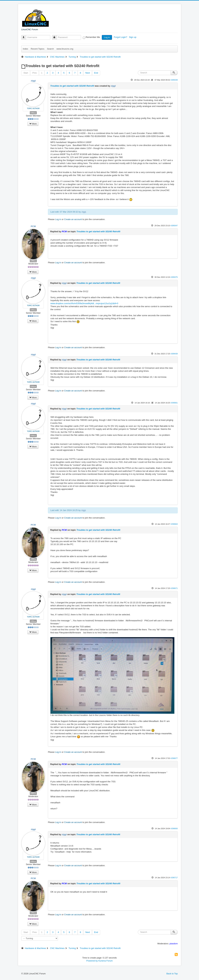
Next (88, 73)
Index (25, 49)
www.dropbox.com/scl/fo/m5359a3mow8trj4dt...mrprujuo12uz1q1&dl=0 (84, 303)
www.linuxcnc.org (65, 49)
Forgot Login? (121, 37)
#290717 (174, 878)
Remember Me (93, 37)
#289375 (174, 277)
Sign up (133, 37)
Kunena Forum (105, 961)
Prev (35, 73)
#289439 (174, 354)
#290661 (174, 403)
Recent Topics (38, 49)
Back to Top (172, 974)
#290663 (174, 524)
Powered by (92, 961)
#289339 (174, 80)
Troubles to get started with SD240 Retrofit (72, 86)
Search (50, 49)
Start (26, 73)
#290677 (174, 758)
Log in (107, 37)
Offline (33, 113)
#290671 (174, 588)
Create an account (73, 219)
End (96, 73)
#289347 (174, 226)
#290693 (174, 829)
